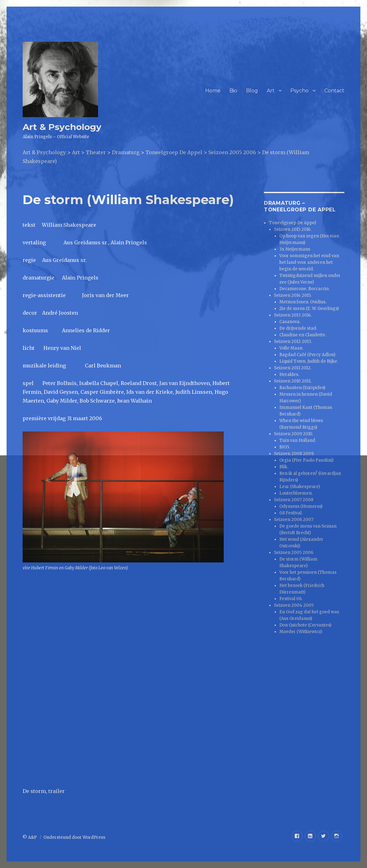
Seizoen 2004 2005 (294, 605)
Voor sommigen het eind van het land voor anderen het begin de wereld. (309, 262)
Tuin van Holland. (298, 440)
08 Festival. (291, 513)
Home (213, 91)
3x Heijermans (295, 249)
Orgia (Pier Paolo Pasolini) (306, 460)
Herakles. (289, 374)
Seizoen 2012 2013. (293, 342)
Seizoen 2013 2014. (293, 315)
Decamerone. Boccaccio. (304, 289)
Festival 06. (291, 599)
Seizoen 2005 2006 (294, 553)
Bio (233, 91)
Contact (334, 91)
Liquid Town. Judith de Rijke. (309, 361)
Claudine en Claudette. (303, 335)
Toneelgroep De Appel (293, 223)
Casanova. (290, 322)
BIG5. (285, 447)
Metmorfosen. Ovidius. (303, 302)
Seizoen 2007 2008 (294, 500)
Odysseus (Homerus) (301, 506)
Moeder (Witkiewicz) (301, 632)
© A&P (30, 837)
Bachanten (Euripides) (302, 388)
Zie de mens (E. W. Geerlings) (309, 309)
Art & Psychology (62, 127)
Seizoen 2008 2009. (294, 454)
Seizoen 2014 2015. (293, 295)
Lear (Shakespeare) (300, 487)
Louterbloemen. (296, 493)
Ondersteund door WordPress (74, 837)
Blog (252, 91)
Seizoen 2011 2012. (293, 368)
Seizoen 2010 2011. (293, 381)
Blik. (284, 467)
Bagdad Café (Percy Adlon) (307, 355)
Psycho (299, 91)
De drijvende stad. (298, 328)
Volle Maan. (291, 348)
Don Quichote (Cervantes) (305, 625)
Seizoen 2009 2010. (293, 434)
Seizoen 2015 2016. (293, 229)
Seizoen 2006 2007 (294, 520)
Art (271, 91)
